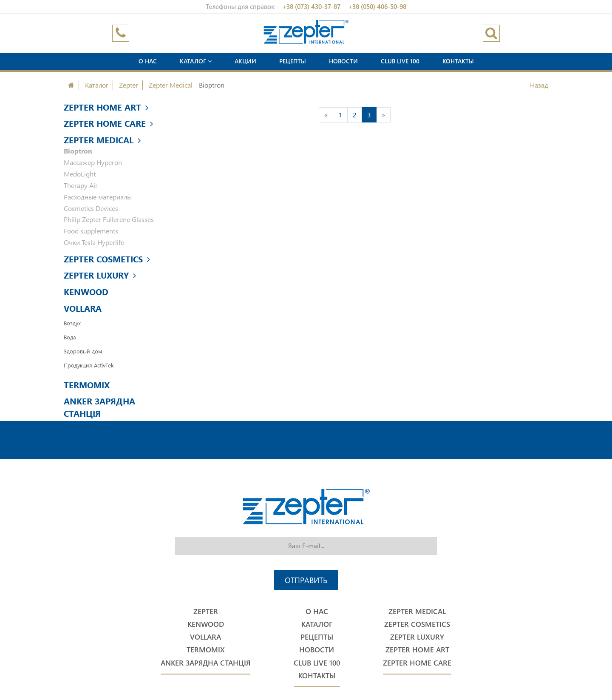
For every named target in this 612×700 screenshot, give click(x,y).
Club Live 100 (400, 61)
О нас (148, 61)
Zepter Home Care (108, 123)
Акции (245, 61)
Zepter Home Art (106, 107)
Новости (343, 61)
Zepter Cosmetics (107, 259)
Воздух (72, 323)
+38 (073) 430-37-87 (311, 6)
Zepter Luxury (100, 275)
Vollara (83, 308)
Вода (70, 337)
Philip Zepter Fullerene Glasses (109, 219)
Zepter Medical (171, 85)
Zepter (129, 85)
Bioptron (78, 151)
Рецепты (293, 61)
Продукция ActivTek (89, 365)
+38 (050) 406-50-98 (377, 6)
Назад (539, 85)
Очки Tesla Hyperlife (94, 242)
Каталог (196, 61)
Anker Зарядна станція (99, 407)
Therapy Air (81, 185)
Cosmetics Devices (91, 208)
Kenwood (86, 291)
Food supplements (91, 231)
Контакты (458, 61)
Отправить (306, 580)
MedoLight (80, 174)
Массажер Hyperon (93, 162)
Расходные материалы (98, 197)
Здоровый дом (83, 351)
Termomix (87, 384)
